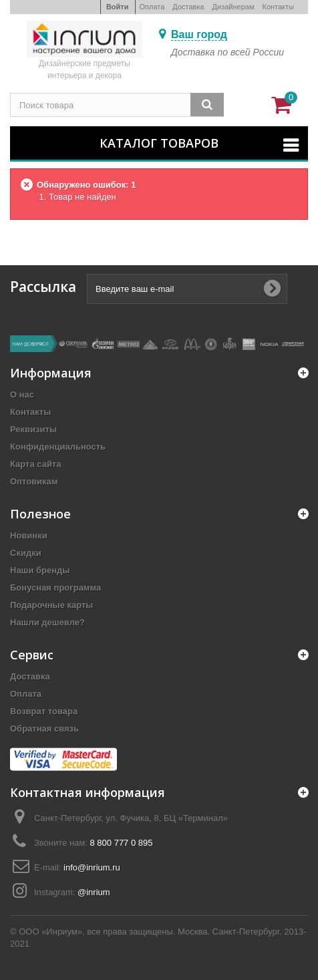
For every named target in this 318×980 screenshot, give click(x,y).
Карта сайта (36, 464)
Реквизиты (33, 429)
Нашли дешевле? (47, 622)
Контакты (278, 7)
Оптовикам (34, 481)
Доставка (188, 7)
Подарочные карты (51, 605)
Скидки (26, 553)
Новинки (29, 535)
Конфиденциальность (58, 447)
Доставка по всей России (227, 52)
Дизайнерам (233, 7)
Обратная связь (44, 728)
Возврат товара (44, 711)
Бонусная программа (55, 588)
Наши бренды (40, 570)
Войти (118, 7)
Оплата (152, 7)
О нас (22, 394)
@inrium (94, 892)
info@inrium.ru (92, 867)
